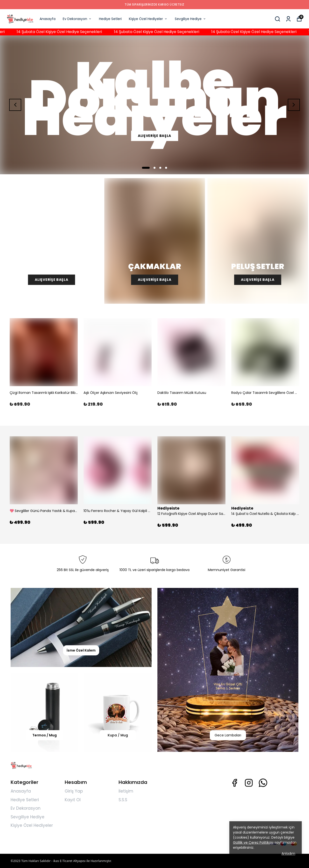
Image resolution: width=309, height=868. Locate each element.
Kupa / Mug (118, 735)
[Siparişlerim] (288, 19)
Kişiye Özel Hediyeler (148, 19)
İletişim (126, 791)
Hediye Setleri (110, 19)
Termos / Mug (45, 735)
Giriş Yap (74, 791)
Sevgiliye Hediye (190, 19)
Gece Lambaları (228, 735)
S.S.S (123, 800)
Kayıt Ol (73, 800)
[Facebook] (235, 783)
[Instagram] (249, 783)
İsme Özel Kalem (81, 650)
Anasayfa (48, 19)
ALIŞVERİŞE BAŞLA (154, 136)
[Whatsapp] (263, 783)
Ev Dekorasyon (77, 19)
